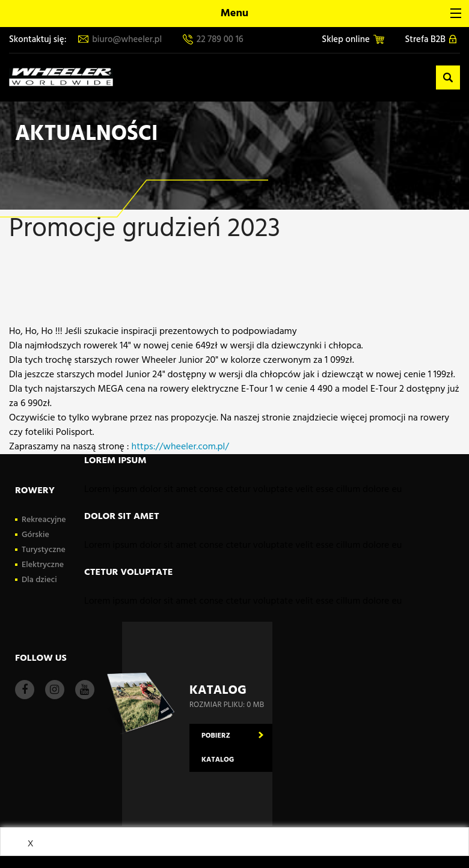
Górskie (35, 535)
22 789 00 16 (213, 40)
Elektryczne (43, 565)
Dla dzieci (39, 580)
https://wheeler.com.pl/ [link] (180, 447)
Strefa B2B (431, 40)
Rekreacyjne (44, 520)
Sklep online (353, 40)
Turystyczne (44, 550)
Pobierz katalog (218, 748)
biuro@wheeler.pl (120, 40)
